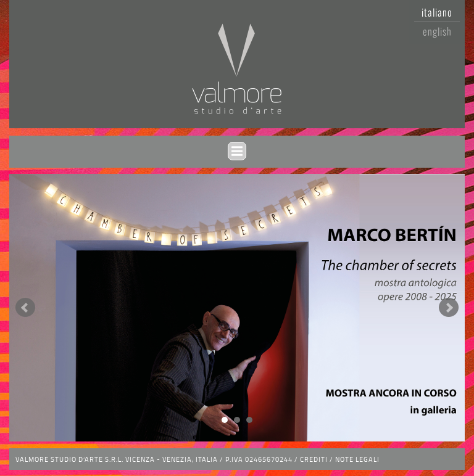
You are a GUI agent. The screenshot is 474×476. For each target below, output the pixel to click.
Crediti (314, 459)
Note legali (357, 459)
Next (449, 308)
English (437, 31)
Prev (25, 308)
